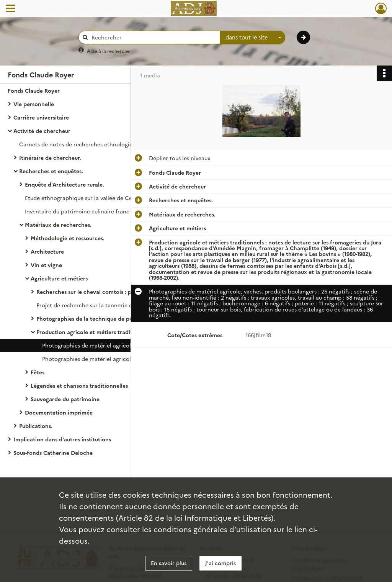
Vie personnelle (34, 104)
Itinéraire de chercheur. (50, 157)
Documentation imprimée (59, 412)
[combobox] (253, 38)
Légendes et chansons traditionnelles (79, 385)
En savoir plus (169, 563)
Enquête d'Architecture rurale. (65, 184)
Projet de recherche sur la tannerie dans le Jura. (99, 305)
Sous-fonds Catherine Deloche (53, 452)
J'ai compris (220, 563)
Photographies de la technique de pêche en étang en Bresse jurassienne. (113, 318)
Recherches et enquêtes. (51, 171)
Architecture (47, 251)
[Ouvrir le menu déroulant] (10, 9)
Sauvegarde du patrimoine (65, 399)
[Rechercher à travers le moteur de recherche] (153, 37)
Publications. (36, 426)
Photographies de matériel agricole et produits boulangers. (119, 359)
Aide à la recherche (108, 51)
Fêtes (38, 372)
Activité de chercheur (42, 131)
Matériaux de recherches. (58, 225)
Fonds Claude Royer (34, 90)
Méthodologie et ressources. (68, 238)
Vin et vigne (46, 265)
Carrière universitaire (41, 117)
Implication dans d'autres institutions (62, 439)
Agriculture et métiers (59, 278)
